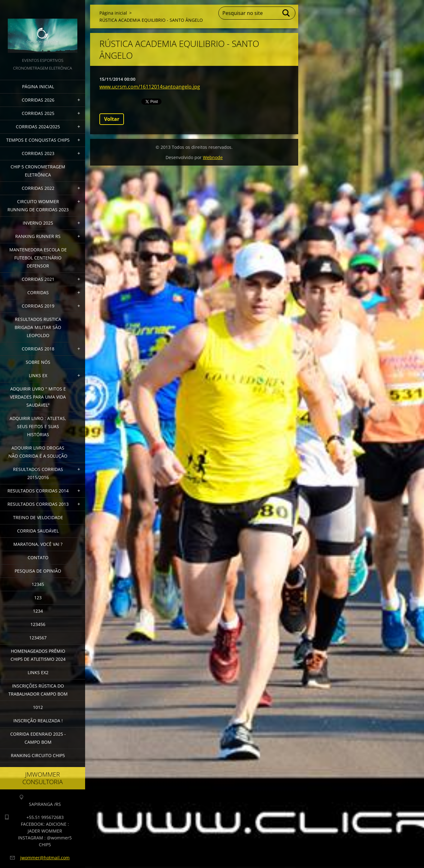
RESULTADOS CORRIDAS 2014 (38, 491)
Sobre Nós (38, 362)
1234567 (38, 638)
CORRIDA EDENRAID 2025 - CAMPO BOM (38, 738)
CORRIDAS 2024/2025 (38, 127)
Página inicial (38, 87)
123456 (38, 624)
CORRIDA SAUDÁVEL (38, 531)
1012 (38, 707)
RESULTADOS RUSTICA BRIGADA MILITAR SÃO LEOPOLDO (38, 327)
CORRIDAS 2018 (38, 349)
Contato (38, 557)
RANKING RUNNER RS (38, 236)
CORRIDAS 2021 (38, 279)
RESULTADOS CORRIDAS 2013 (38, 504)
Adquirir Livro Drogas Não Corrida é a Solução (38, 452)
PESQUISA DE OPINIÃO (38, 571)
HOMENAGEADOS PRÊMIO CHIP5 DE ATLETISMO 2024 (38, 655)
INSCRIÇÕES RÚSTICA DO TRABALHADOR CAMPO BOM (38, 690)
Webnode (213, 157)
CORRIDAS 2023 (38, 153)
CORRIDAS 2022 (38, 188)
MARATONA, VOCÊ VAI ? (38, 544)
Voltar (112, 119)
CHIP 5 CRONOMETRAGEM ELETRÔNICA (38, 171)
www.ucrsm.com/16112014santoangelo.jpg (150, 87)
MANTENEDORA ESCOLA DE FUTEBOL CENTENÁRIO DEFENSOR (38, 258)
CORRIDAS (38, 292)
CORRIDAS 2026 (38, 100)
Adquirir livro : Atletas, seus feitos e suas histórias (38, 426)
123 (38, 598)
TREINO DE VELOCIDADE (38, 517)
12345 (38, 584)
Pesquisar (286, 13)
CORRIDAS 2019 (38, 306)
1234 (38, 611)
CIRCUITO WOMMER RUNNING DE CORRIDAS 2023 (38, 206)
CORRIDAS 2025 (38, 113)
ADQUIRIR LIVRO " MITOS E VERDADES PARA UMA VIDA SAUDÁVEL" (38, 397)
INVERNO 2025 (38, 223)
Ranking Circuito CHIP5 (38, 755)
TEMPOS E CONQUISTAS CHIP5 (38, 140)
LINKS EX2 (38, 672)
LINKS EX (38, 375)
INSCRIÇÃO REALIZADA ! (38, 721)
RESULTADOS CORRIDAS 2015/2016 (38, 473)
